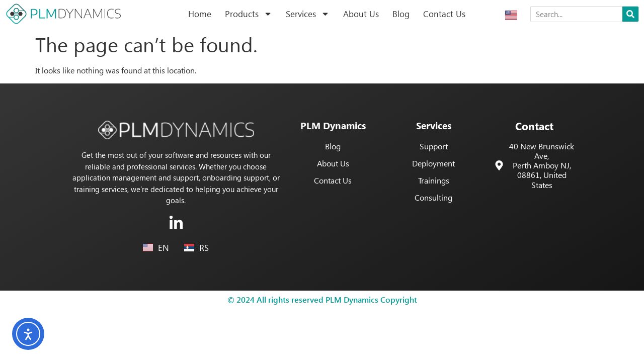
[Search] (630, 14)
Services (308, 14)
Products (249, 14)
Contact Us (444, 14)
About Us (361, 14)
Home (200, 14)
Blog (401, 14)
